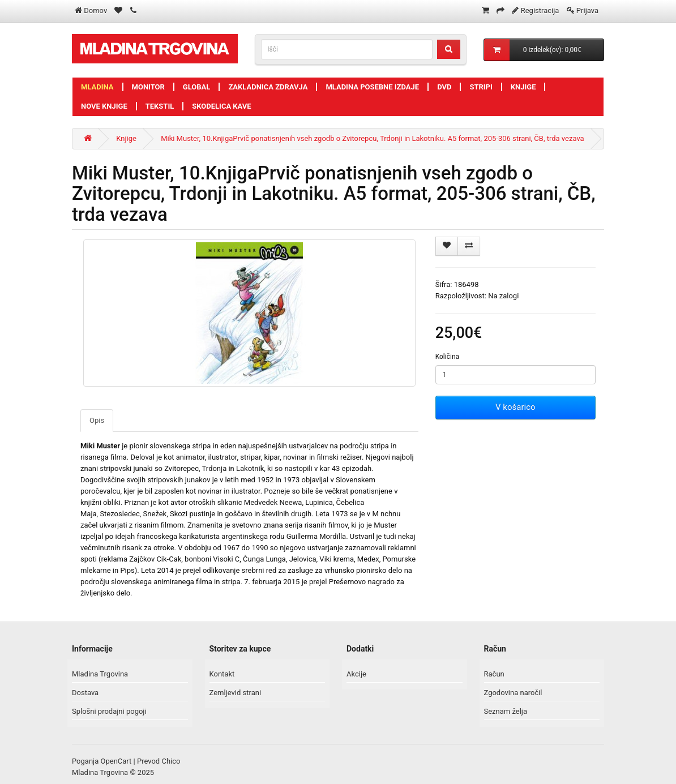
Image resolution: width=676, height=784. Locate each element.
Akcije (356, 674)
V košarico (515, 407)
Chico (171, 761)
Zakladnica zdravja (268, 87)
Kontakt (222, 674)
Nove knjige (104, 106)
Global (197, 87)
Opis (97, 420)
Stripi (481, 87)
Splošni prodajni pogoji (109, 711)
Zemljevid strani (236, 693)
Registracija (540, 10)
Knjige (523, 87)
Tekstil (160, 106)
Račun (494, 674)
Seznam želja (506, 711)
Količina (447, 357)
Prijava (587, 10)
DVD (444, 87)
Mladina (97, 87)
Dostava (85, 693)
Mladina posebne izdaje (372, 87)
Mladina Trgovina (100, 674)
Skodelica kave (221, 106)
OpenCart (116, 761)
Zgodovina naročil (513, 693)
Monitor (148, 87)
